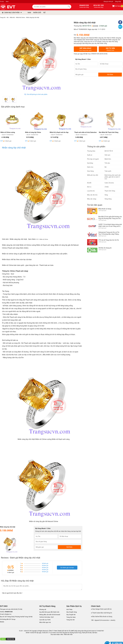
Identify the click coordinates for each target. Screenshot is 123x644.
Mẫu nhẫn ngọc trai (45, 622)
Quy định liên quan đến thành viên (49, 612)
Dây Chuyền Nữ (71, 615)
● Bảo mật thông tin (106, 613)
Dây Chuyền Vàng (72, 612)
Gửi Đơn (110, 75)
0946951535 (95, 54)
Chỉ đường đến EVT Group (8, 619)
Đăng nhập (118, 2)
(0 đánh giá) (103, 26)
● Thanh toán (95, 613)
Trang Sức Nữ (70, 620)
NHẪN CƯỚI (37, 13)
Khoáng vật (43, 609)
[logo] (13, 7)
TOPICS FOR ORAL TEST (47, 617)
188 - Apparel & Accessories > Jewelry (103, 620)
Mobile (2, 622)
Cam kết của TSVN (45, 620)
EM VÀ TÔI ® (87, 26)
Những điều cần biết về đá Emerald (50, 615)
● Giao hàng (95, 609)
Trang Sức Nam (71, 617)
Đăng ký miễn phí (108, 2)
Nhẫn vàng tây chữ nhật (14, 148)
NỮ (44, 13)
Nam (7, 2)
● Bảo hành (95, 617)
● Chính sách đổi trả (105, 609)
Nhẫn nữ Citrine (44, 239)
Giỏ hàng (118, 6)
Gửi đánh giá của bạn (67, 568)
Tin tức (2, 2)
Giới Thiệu (69, 609)
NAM (29, 13)
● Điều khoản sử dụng (105, 617)
